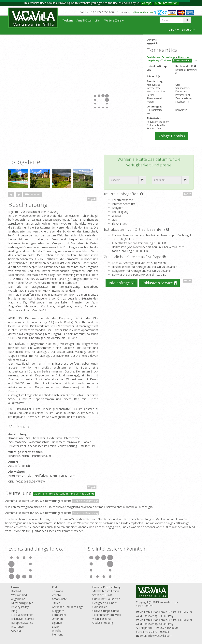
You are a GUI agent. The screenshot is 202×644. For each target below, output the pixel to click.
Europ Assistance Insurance (22, 625)
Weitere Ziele (114, 20)
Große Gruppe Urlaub (106, 611)
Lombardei (59, 615)
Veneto (56, 595)
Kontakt (16, 591)
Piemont (57, 634)
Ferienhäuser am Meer (107, 615)
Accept (147, 3)
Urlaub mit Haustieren (106, 599)
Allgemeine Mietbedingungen (22, 601)
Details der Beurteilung (85, 501)
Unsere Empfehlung (106, 587)
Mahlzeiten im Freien (106, 591)
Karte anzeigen (182, 60)
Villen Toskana (101, 619)
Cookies (16, 630)
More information (166, 3)
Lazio (55, 627)
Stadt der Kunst (102, 595)
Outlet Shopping (103, 623)
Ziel (54, 587)
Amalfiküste (84, 20)
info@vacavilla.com (141, 12)
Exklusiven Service (159, 283)
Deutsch (188, 29)
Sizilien (56, 603)
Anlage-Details (172, 136)
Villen (98, 20)
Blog (14, 611)
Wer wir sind (19, 595)
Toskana (68, 20)
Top (92, 199)
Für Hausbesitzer (22, 615)
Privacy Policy (20, 607)
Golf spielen (100, 607)
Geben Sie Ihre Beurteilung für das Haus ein (64, 494)
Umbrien (57, 619)
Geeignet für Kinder (105, 603)
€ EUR (174, 29)
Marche (57, 630)
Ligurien (57, 623)
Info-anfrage (122, 283)
